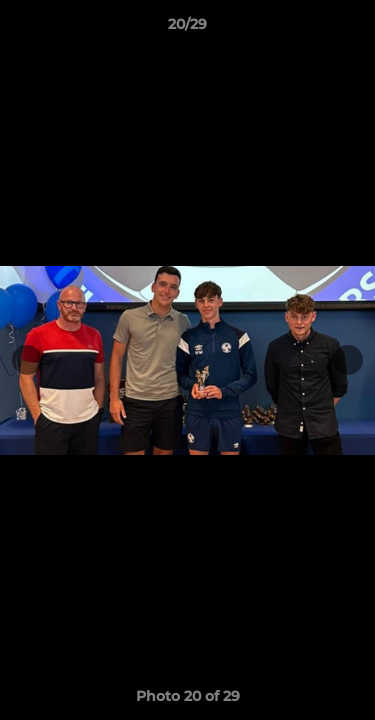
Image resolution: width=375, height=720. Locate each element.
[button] (351, 29)
